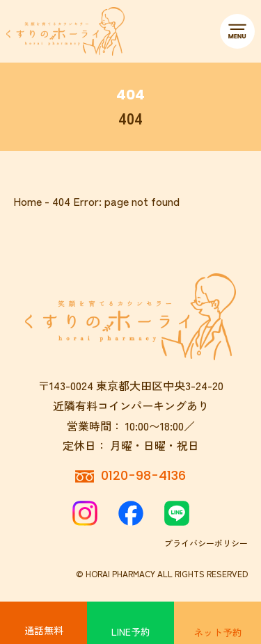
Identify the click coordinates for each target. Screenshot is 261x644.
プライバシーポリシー (206, 543)
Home (27, 201)
